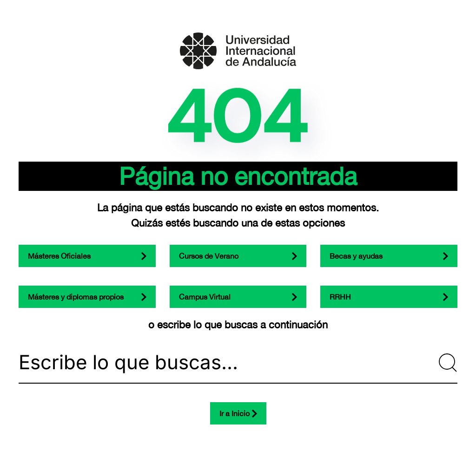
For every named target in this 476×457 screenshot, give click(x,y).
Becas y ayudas (356, 256)
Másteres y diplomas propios (76, 297)
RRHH (340, 297)
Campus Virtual (205, 297)
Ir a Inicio (235, 413)
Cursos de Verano (209, 256)
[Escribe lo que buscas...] (238, 363)
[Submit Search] (448, 363)
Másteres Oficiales (59, 256)
